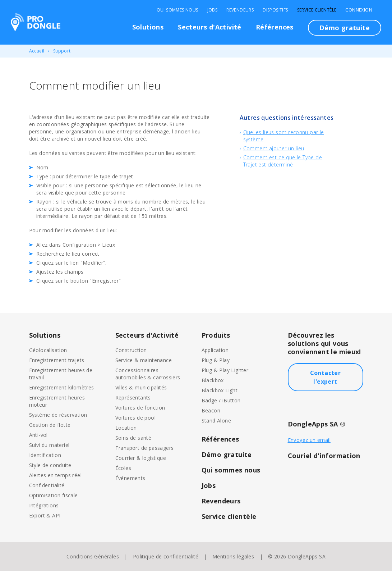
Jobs (213, 10)
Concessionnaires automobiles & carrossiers (148, 374)
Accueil (37, 51)
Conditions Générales (93, 556)
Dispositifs (275, 10)
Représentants (133, 398)
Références (275, 27)
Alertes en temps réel (55, 475)
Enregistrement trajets (57, 360)
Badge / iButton (221, 400)
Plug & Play (216, 360)
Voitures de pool (135, 418)
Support (62, 51)
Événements (130, 478)
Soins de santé (133, 438)
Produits (216, 335)
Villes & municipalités (141, 387)
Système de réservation (58, 415)
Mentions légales (233, 556)
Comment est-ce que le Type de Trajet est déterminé (283, 161)
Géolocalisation (48, 350)
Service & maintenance (144, 360)
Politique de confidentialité (166, 556)
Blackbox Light (220, 390)
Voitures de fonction (140, 408)
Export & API (45, 515)
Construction (131, 350)
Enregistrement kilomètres (62, 387)
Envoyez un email (309, 440)
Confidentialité (47, 485)
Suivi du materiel (49, 445)
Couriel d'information (324, 456)
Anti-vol (38, 435)
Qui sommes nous (177, 10)
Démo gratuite (345, 28)
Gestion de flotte (50, 425)
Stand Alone (216, 421)
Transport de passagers (145, 448)
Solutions (148, 27)
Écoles (123, 468)
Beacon (211, 410)
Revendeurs (240, 10)
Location (126, 428)
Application (215, 350)
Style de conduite (50, 465)
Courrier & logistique (141, 458)
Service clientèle (317, 10)
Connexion (359, 10)
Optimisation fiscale (54, 495)
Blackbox (213, 380)
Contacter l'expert (326, 377)
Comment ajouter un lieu (274, 148)
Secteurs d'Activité (210, 27)
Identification (45, 455)
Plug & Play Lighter (225, 370)
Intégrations (44, 505)
